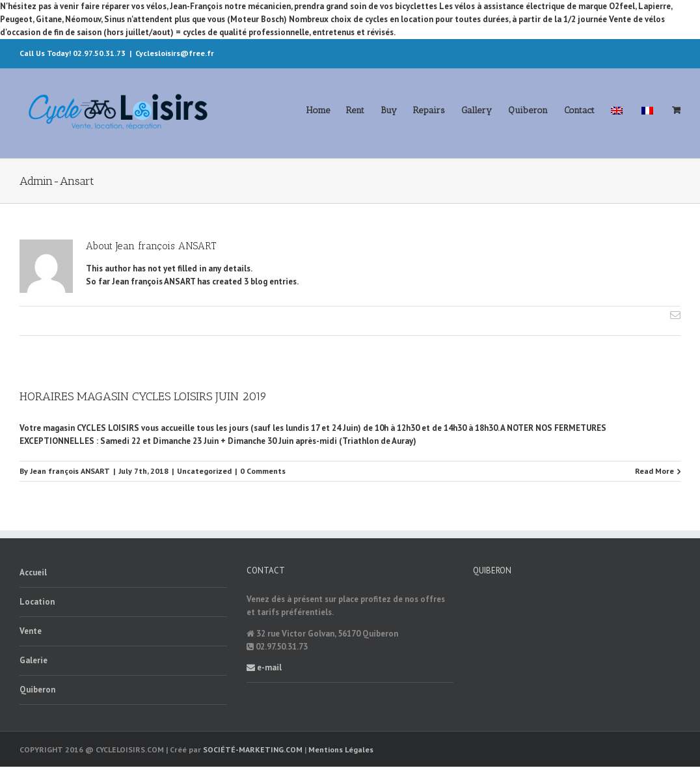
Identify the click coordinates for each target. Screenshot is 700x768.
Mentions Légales (341, 749)
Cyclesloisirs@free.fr (175, 53)
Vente (31, 631)
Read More (654, 471)
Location (37, 602)
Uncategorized (204, 471)
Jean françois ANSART (70, 471)
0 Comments (263, 471)
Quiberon (37, 690)
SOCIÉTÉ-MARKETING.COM (253, 749)
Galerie (34, 660)
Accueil (33, 572)
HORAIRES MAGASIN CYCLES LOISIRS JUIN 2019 (143, 396)
